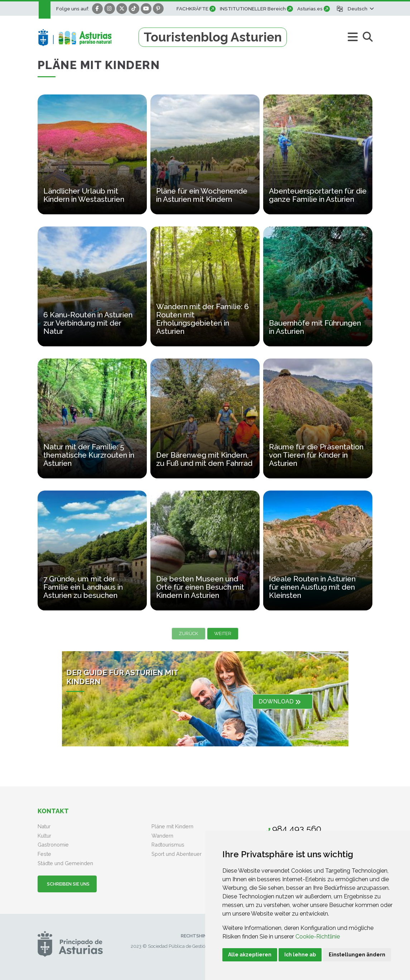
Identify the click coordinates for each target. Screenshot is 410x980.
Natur (44, 826)
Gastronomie (53, 845)
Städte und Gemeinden (65, 863)
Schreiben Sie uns (67, 884)
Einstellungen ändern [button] (357, 955)
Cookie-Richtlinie (318, 937)
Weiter (223, 633)
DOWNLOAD (280, 701)
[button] (360, 9)
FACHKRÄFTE (192, 9)
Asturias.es (310, 9)
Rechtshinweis (199, 936)
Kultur (44, 836)
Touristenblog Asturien (213, 37)
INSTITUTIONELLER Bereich (253, 9)
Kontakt (53, 811)
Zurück (188, 633)
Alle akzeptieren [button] (250, 955)
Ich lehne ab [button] (300, 955)
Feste (44, 854)
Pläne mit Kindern (172, 826)
